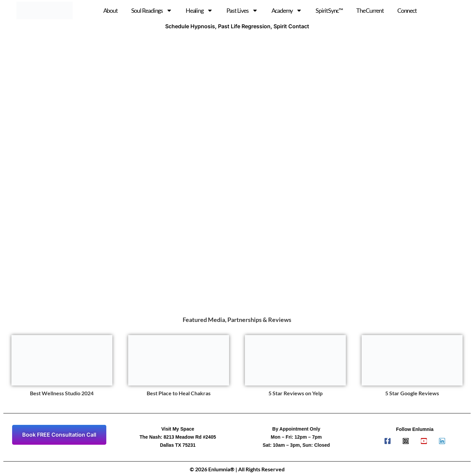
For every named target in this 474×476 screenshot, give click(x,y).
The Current (370, 10)
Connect (407, 10)
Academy (287, 10)
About (111, 10)
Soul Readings (152, 10)
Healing (199, 10)
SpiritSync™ (329, 10)
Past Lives (242, 10)
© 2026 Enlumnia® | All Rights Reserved (237, 469)
